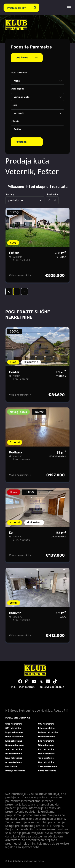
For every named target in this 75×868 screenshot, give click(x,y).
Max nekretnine (46, 754)
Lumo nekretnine (47, 771)
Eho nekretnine (46, 741)
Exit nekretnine (46, 749)
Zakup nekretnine (48, 766)
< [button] (9, 292)
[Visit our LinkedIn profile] (48, 681)
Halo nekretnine (47, 737)
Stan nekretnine (14, 749)
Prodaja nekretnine (15, 771)
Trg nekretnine (46, 758)
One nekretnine (46, 762)
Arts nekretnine (14, 762)
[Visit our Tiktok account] (55, 681)
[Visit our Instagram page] (27, 681)
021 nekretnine (13, 728)
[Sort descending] (55, 200)
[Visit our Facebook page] (20, 681)
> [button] (25, 292)
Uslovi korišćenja (52, 687)
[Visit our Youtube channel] (34, 681)
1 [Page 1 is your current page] (17, 292)
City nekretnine (46, 724)
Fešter (18, 129)
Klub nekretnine (14, 741)
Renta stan (11, 766)
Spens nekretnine (15, 745)
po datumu (16, 200)
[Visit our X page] (41, 681)
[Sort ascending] (49, 200)
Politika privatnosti (24, 687)
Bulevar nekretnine (48, 732)
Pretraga (27, 142)
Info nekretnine (46, 728)
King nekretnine (14, 758)
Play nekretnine (14, 754)
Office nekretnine (14, 737)
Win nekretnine (46, 745)
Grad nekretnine (14, 724)
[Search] (35, 8)
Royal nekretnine (14, 732)
